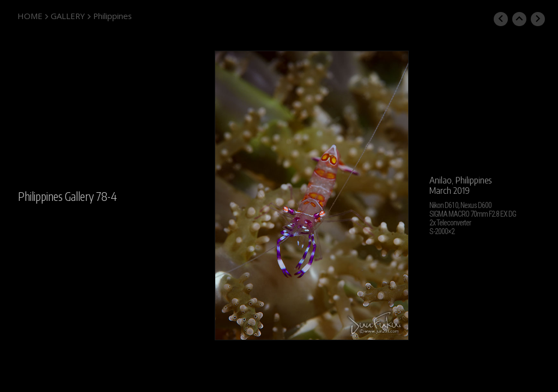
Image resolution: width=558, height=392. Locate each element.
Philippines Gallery (56, 196)
